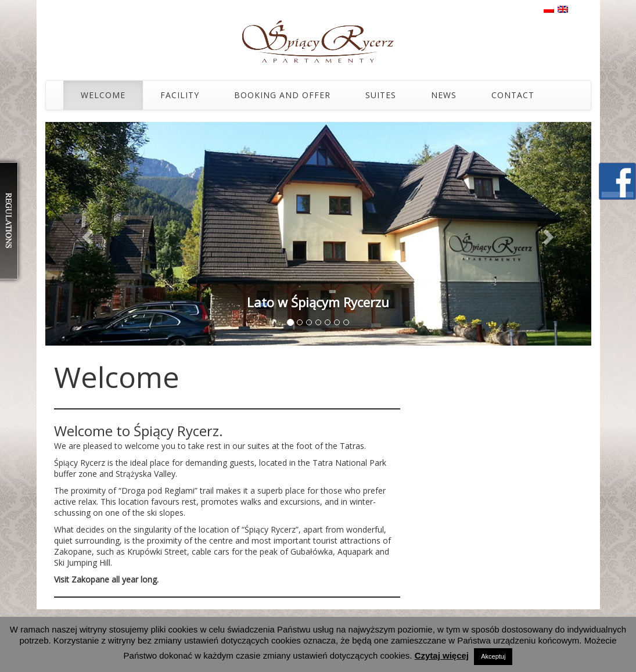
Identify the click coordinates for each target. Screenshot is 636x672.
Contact (513, 95)
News (444, 95)
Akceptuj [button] (493, 656)
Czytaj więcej (442, 655)
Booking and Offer (282, 95)
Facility (180, 95)
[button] (86, 234)
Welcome (103, 95)
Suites (381, 95)
